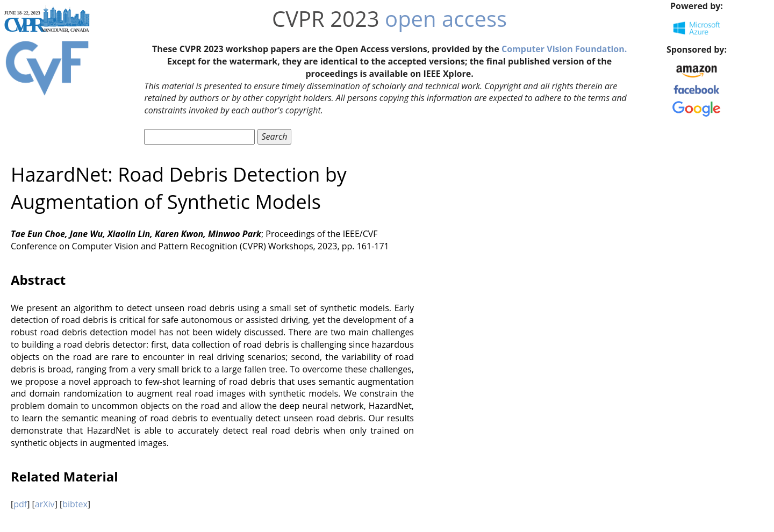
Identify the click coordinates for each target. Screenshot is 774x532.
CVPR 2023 (326, 19)
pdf (20, 504)
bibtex (75, 504)
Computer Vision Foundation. (564, 49)
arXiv (45, 504)
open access (446, 19)
